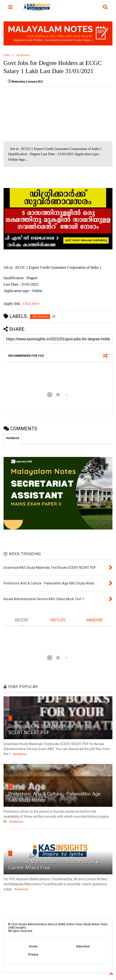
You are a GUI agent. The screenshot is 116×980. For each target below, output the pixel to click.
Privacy (33, 955)
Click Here (31, 304)
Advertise (83, 946)
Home (7, 55)
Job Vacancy (23, 55)
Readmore (20, 754)
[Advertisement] (44, 114)
